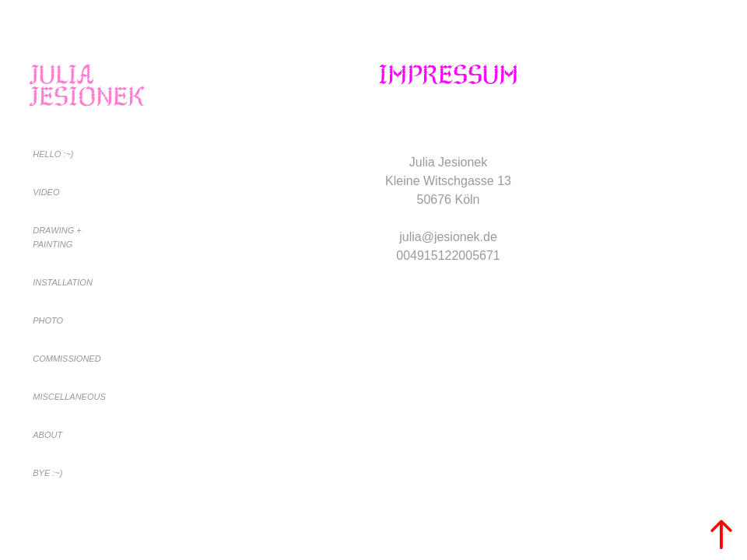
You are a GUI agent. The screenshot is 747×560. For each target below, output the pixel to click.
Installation (63, 282)
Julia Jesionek (87, 85)
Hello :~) (53, 154)
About (47, 435)
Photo (48, 320)
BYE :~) (47, 473)
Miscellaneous (69, 397)
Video (46, 192)
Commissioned (67, 359)
